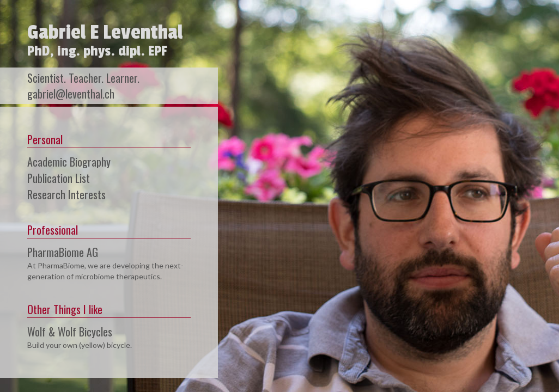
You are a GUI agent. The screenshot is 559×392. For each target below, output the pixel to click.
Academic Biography (69, 162)
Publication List (59, 178)
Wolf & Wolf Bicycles (70, 332)
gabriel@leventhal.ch (71, 94)
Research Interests (66, 194)
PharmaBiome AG (63, 252)
